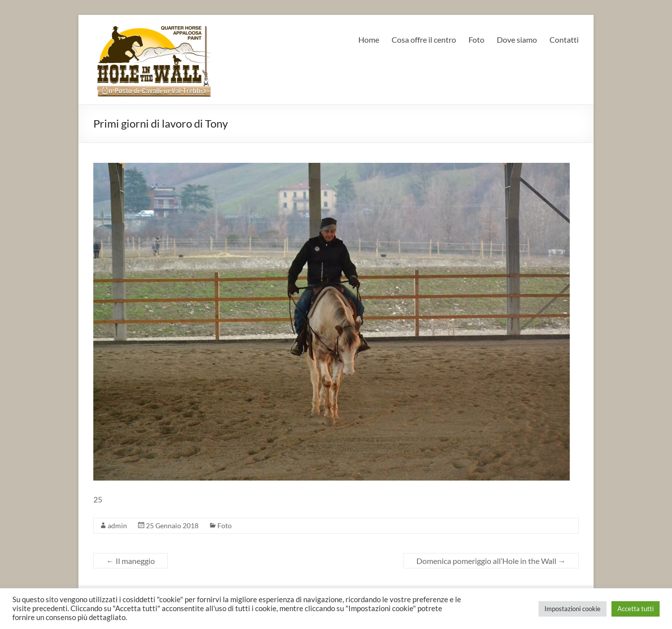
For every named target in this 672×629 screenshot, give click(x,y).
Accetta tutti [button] (636, 609)
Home (369, 39)
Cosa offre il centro (424, 39)
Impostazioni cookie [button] (572, 609)
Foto (476, 39)
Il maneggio (131, 561)
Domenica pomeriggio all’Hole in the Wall (491, 561)
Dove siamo (517, 39)
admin (117, 525)
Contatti (564, 39)
